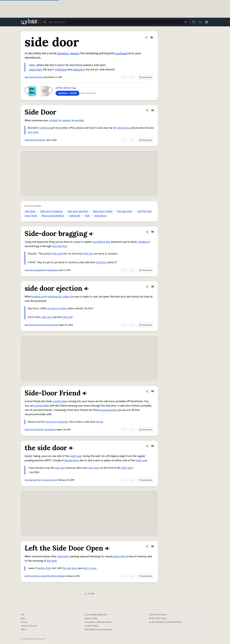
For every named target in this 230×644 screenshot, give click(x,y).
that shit (67, 317)
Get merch (145, 77)
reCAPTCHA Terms (158, 618)
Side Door (29, 140)
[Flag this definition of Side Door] (152, 110)
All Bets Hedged (58, 576)
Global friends (51, 325)
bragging (101, 262)
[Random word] (184, 22)
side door (29, 77)
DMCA (24, 630)
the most (58, 254)
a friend (53, 120)
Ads (23, 615)
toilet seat (76, 456)
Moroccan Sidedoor (53, 216)
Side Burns (101, 216)
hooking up (38, 297)
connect (66, 120)
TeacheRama (50, 430)
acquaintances (109, 410)
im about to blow (57, 308)
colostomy (63, 556)
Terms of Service (29, 626)
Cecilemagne (52, 270)
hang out (51, 422)
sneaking (143, 242)
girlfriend (61, 69)
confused (122, 53)
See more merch (88, 93)
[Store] (193, 22)
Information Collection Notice (98, 622)
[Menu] (206, 22)
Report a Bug (91, 618)
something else (101, 242)
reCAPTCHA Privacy (158, 615)
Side (87, 216)
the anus (52, 561)
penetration (119, 556)
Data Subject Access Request (99, 630)
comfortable (60, 401)
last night (33, 132)
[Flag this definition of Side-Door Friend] (152, 391)
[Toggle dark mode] (200, 22)
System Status (92, 626)
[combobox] (115, 22)
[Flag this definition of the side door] (152, 446)
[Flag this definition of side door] (152, 38)
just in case (90, 568)
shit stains (94, 468)
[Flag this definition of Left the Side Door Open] (152, 546)
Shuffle (89, 594)
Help (23, 618)
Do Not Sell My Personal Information (165, 622)
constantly (62, 422)
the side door (125, 211)
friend (99, 422)
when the (68, 297)
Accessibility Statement (96, 615)
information (123, 128)
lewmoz (40, 77)
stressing (79, 69)
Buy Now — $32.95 (67, 93)
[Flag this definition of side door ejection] (152, 287)
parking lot (56, 297)
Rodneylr (41, 140)
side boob (75, 216)
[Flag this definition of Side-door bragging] (152, 232)
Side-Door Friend (103, 211)
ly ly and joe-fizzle (49, 480)
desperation (71, 460)
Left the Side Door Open (36, 576)
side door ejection (78, 211)
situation (63, 53)
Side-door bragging (51, 211)
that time (89, 254)
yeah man (35, 69)
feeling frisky (44, 568)
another (79, 120)
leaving (75, 53)
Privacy (24, 622)
